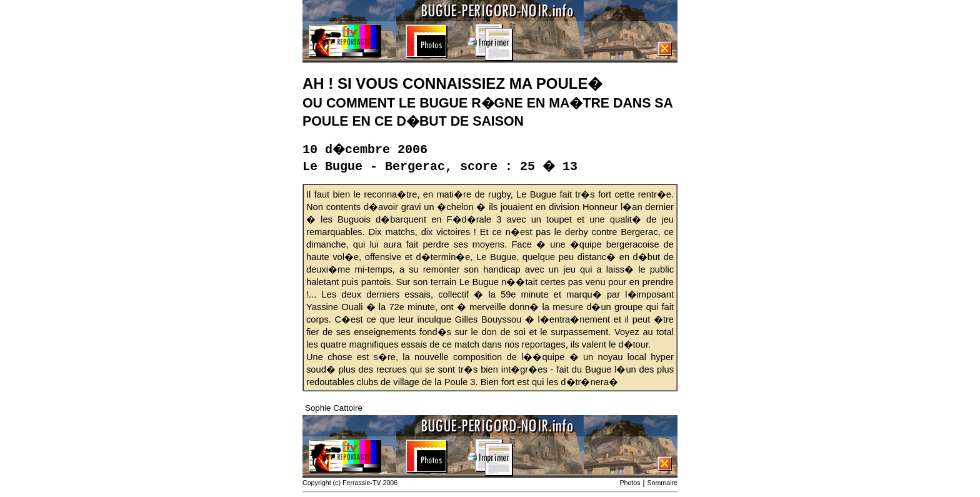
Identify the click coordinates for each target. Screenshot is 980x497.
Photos (630, 483)
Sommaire (662, 483)
